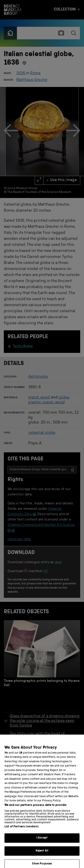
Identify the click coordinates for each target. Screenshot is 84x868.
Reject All (42, 854)
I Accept (42, 841)
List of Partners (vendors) (22, 830)
